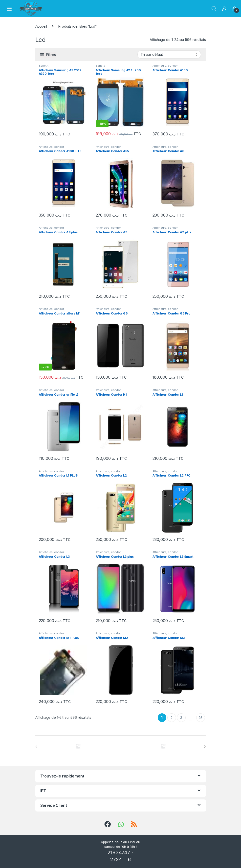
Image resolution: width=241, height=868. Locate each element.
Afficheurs (160, 66)
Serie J (100, 66)
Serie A (44, 66)
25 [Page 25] (200, 718)
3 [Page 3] (181, 718)
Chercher (214, 9)
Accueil (41, 26)
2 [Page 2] (172, 718)
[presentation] (205, 747)
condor (173, 66)
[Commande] (169, 55)
